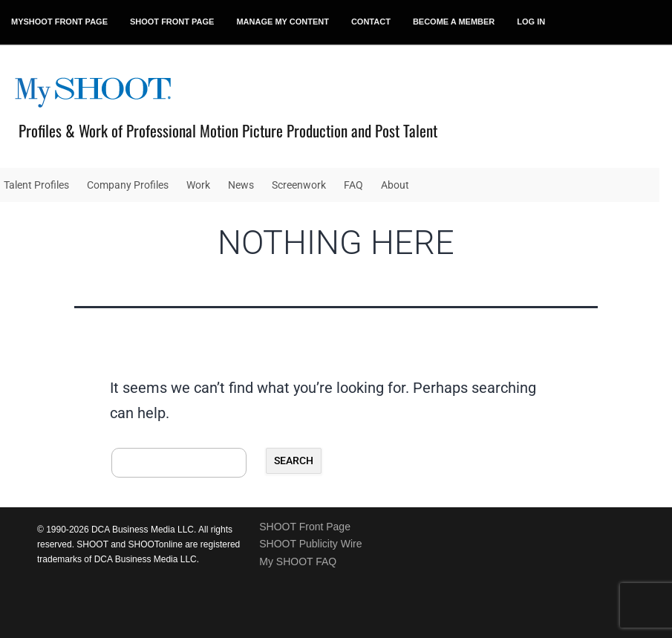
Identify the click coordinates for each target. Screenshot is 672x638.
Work (198, 185)
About (395, 185)
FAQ (353, 185)
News (241, 185)
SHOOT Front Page (305, 527)
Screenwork (299, 185)
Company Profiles (128, 185)
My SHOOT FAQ (298, 561)
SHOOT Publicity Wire (310, 544)
